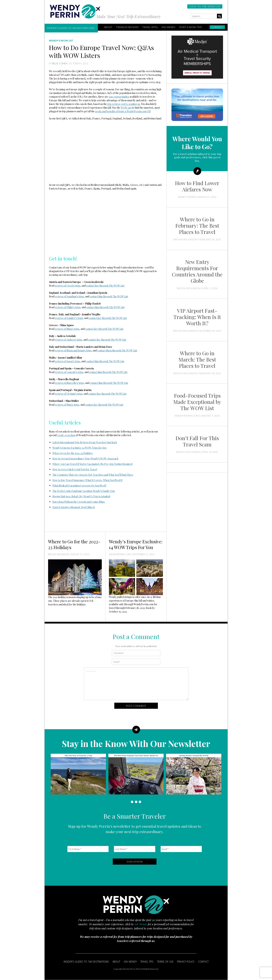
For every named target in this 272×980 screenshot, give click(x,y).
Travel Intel (150, 27)
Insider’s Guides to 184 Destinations (71, 28)
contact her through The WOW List (105, 286)
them (108, 350)
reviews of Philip (64, 307)
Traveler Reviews (127, 27)
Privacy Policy (186, 962)
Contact (217, 27)
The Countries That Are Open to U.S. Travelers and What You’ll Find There (93, 475)
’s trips (80, 296)
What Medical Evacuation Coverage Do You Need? (79, 486)
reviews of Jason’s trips (67, 361)
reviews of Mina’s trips (67, 329)
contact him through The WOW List (109, 296)
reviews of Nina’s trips (67, 405)
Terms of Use (165, 962)
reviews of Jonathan (66, 296)
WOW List (126, 108)
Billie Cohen (60, 63)
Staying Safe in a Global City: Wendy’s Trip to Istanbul (81, 496)
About (116, 962)
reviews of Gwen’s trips (68, 286)
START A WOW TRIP (190, 27)
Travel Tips (147, 962)
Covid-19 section (66, 435)
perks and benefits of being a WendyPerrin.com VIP (123, 111)
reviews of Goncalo (65, 372)
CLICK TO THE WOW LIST (205, 6)
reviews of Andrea (65, 340)
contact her (94, 340)
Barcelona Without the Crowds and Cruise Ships (79, 502)
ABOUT (108, 27)
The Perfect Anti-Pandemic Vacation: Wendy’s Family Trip (84, 491)
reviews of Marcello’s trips (69, 383)
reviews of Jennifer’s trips (69, 318)
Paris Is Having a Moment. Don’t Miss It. (74, 507)
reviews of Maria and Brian (69, 350)
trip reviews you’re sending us (123, 104)
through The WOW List (113, 340)
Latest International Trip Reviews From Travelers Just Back (85, 442)
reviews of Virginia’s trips (69, 394)
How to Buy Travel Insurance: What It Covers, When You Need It (87, 480)
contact (101, 350)
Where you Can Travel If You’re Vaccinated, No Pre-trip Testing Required (92, 464)
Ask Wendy (168, 27)
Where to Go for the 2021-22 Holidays (73, 453)
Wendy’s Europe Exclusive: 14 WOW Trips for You (79, 448)
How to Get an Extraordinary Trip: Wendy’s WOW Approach (85, 459)
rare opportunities (119, 97)
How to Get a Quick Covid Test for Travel (75, 469)
